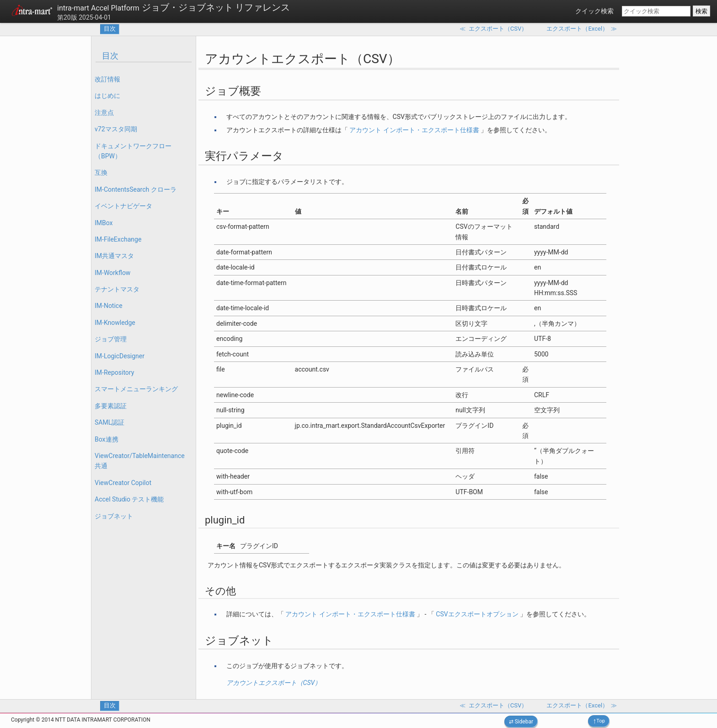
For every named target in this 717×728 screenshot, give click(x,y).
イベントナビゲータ (123, 206)
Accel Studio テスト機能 (129, 499)
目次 (110, 29)
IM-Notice (109, 306)
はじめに (107, 96)
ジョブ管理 (111, 339)
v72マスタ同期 (116, 129)
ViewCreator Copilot (123, 483)
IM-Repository (114, 372)
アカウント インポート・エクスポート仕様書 (414, 130)
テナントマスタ (117, 289)
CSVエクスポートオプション (477, 614)
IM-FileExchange (118, 239)
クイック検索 (594, 11)
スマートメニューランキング (136, 389)
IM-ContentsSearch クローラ (136, 189)
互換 (101, 173)
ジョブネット (114, 516)
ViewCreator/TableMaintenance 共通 (140, 461)
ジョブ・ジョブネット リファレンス (174, 7)
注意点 (104, 113)
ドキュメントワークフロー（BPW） (133, 151)
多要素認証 (111, 406)
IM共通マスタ (114, 256)
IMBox (104, 223)
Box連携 (107, 439)
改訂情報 (107, 79)
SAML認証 (110, 422)
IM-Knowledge (115, 323)
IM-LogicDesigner (120, 356)
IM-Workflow (112, 273)
